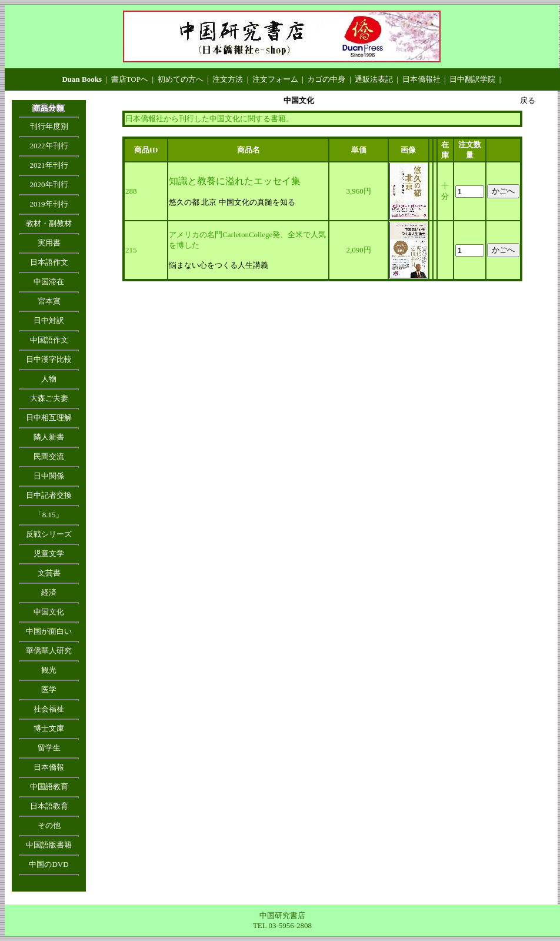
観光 (49, 670)
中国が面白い (49, 631)
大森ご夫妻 (49, 398)
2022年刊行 (49, 146)
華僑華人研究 (49, 651)
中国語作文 (49, 340)
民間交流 (49, 456)
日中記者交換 (49, 495)
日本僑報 (49, 767)
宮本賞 (49, 301)
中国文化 (49, 612)
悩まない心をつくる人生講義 (219, 265)
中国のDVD (49, 864)
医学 (49, 689)
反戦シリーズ (49, 534)
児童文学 (49, 553)
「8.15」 (49, 515)
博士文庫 (49, 728)
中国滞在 (49, 282)
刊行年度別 (49, 126)
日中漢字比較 (49, 359)
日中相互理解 (49, 418)
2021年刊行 (49, 165)
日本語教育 (49, 806)
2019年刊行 (49, 204)
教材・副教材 (49, 223)
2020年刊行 (49, 184)
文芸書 (49, 573)
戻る (528, 100)
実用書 (49, 243)
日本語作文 (49, 262)
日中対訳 (49, 320)
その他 (49, 825)
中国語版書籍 (49, 845)
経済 (49, 592)
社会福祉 (49, 709)
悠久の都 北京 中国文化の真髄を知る (232, 202)
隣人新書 (49, 437)
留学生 (49, 748)
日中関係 (49, 476)
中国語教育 (49, 787)
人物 (49, 379)
